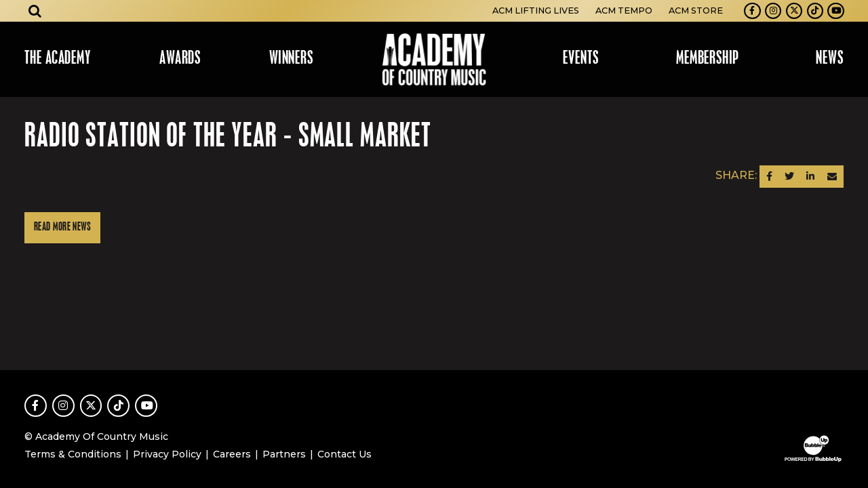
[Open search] (35, 11)
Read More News (62, 227)
